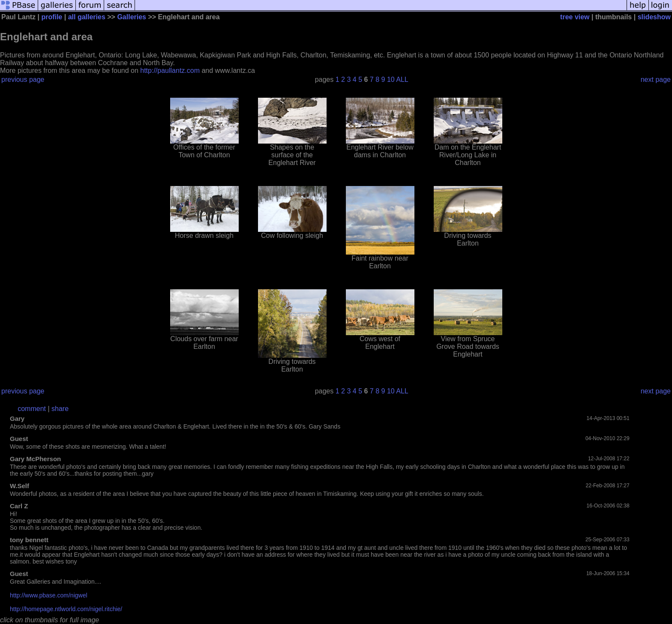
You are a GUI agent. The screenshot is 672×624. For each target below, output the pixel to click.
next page (656, 79)
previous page (23, 79)
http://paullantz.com (170, 70)
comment (32, 409)
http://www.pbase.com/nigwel (49, 595)
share (60, 409)
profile (52, 17)
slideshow (654, 17)
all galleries (87, 17)
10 (391, 79)
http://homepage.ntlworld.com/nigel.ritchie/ (66, 609)
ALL (402, 79)
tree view (575, 17)
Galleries (132, 17)
